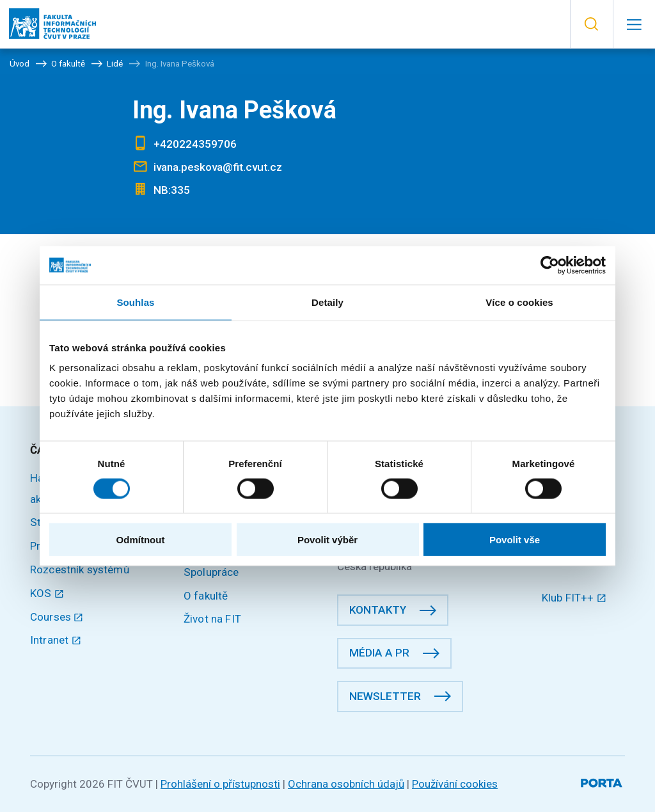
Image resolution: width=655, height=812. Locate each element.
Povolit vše (515, 540)
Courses (57, 617)
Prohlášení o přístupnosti (220, 784)
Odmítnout (141, 540)
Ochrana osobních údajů (346, 784)
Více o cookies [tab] (519, 302)
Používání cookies (455, 784)
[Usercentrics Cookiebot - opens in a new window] (550, 265)
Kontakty (378, 610)
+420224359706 (195, 144)
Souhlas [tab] (135, 302)
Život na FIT (212, 619)
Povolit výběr (327, 540)
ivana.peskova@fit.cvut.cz (218, 167)
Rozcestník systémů (80, 569)
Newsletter (385, 696)
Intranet (56, 640)
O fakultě (206, 596)
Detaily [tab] (327, 302)
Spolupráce (211, 572)
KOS (47, 593)
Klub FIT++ (574, 598)
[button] (591, 24)
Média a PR (379, 653)
